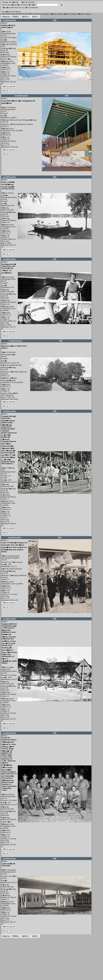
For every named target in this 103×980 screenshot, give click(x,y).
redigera (21, 83)
